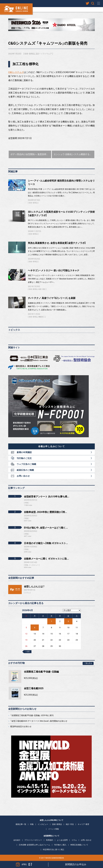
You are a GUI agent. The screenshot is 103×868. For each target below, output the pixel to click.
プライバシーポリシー (33, 840)
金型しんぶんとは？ (34, 586)
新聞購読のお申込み (76, 864)
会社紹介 (17, 840)
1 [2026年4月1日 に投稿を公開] (52, 621)
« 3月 (28, 652)
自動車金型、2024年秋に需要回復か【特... (45, 512)
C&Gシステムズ (16, 72)
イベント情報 (53, 829)
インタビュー (43, 824)
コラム (27, 593)
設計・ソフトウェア (44, 54)
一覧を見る (88, 663)
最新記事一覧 (21, 824)
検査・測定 (42, 289)
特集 (32, 824)
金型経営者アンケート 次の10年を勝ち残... (47, 497)
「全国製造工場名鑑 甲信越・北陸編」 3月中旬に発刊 (32, 715)
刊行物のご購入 (60, 845)
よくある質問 (62, 840)
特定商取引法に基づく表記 (53, 850)
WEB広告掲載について (79, 845)
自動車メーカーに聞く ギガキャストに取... (46, 559)
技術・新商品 (30, 54)
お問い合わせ (23, 476)
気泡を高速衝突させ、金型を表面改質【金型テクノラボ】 (57, 243)
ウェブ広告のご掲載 (26, 464)
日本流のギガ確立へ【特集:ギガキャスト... (46, 543)
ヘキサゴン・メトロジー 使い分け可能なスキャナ (54, 270)
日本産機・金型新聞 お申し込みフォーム (34, 845)
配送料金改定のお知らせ (21, 726)
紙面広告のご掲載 (25, 470)
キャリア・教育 (83, 824)
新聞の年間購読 (24, 452)
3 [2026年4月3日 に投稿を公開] (68, 621)
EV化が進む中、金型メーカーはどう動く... (46, 528)
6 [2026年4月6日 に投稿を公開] (35, 628)
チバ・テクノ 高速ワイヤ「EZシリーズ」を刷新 (52, 298)
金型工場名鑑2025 (34, 688)
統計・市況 (70, 824)
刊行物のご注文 (24, 458)
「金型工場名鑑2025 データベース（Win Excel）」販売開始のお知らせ (39, 721)
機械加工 (42, 317)
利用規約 (50, 840)
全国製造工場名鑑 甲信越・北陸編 (41, 672)
